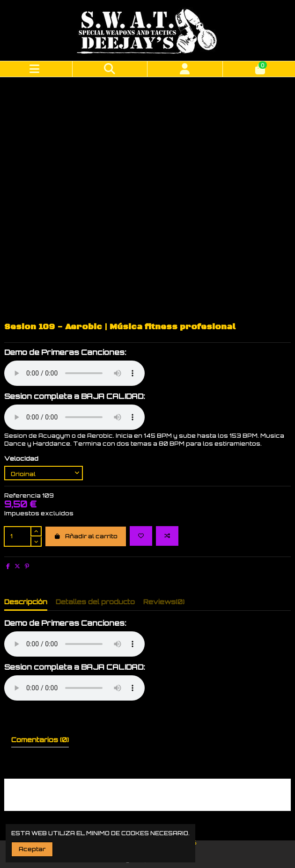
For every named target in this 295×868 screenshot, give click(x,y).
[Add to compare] (167, 484)
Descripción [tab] (26, 550)
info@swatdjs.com (196, 817)
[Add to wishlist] (141, 484)
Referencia (22, 444)
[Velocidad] (44, 421)
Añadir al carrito (86, 484)
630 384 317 (136, 817)
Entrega (111, 799)
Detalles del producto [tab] (95, 550)
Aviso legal (149, 799)
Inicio (183, 799)
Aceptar (32, 849)
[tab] (164, 552)
